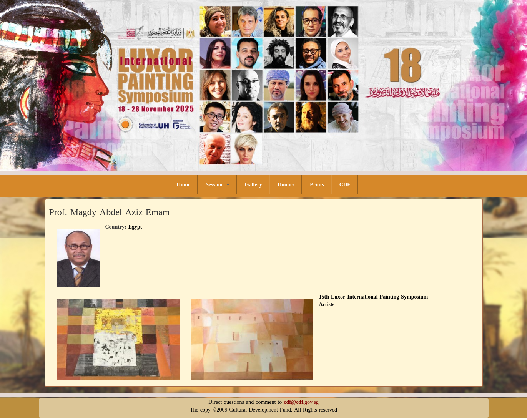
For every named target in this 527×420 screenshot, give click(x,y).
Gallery (254, 185)
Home (183, 185)
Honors (286, 185)
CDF (345, 185)
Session (218, 185)
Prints (317, 185)
